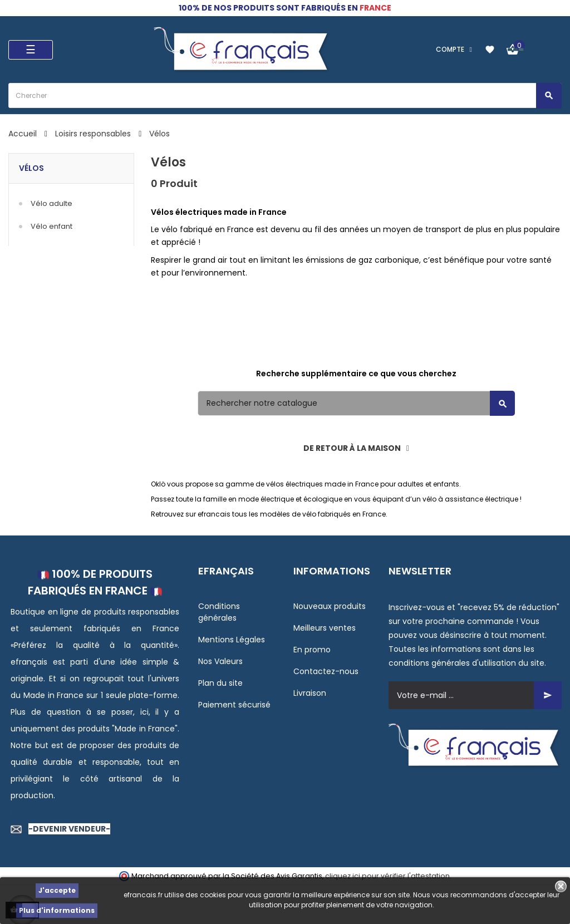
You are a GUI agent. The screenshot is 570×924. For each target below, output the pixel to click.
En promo (312, 650)
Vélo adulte (51, 203)
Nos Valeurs (220, 661)
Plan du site (220, 683)
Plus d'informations (57, 910)
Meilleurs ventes (325, 628)
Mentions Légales (232, 640)
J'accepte (57, 890)
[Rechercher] (356, 403)
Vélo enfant (51, 226)
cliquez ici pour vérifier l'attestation (387, 876)
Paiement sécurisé (234, 705)
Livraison (310, 693)
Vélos (31, 168)
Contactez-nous (326, 671)
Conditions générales (219, 612)
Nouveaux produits (330, 606)
